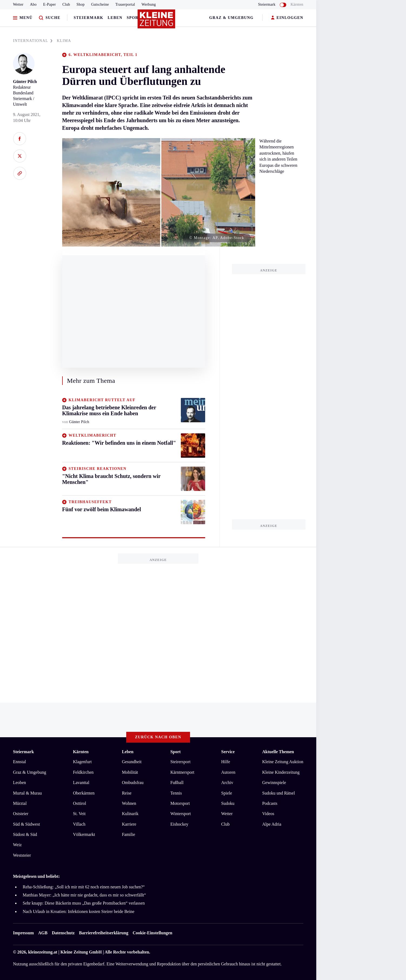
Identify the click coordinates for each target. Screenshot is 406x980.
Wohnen (129, 803)
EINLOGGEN (287, 18)
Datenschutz (63, 933)
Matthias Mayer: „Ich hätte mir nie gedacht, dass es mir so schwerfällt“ (84, 895)
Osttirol (80, 803)
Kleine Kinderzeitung (281, 772)
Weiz (17, 845)
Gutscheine (100, 4)
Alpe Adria (272, 824)
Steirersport (180, 762)
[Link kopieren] (20, 173)
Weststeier (22, 855)
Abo (33, 4)
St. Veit (79, 814)
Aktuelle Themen (278, 752)
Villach (79, 824)
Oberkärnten (84, 793)
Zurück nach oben (158, 737)
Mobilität (130, 772)
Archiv (227, 783)
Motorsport (180, 803)
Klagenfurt (82, 762)
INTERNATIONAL (33, 41)
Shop (81, 4)
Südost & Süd (25, 834)
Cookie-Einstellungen (153, 933)
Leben (115, 18)
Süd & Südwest (26, 824)
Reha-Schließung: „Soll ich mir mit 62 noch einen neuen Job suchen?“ (84, 887)
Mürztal (20, 803)
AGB (43, 933)
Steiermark (89, 18)
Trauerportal (125, 4)
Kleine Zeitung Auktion (283, 762)
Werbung (149, 4)
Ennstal (19, 762)
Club (66, 4)
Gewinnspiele (274, 783)
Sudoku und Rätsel (279, 793)
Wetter (18, 4)
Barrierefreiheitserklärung (104, 933)
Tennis (176, 793)
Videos (268, 814)
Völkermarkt (84, 834)
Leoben (19, 783)
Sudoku (228, 803)
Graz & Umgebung (231, 18)
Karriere (129, 824)
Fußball (177, 783)
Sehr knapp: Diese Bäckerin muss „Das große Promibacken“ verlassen (84, 903)
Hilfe (226, 762)
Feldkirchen (83, 772)
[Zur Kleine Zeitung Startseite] (157, 21)
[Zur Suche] (50, 18)
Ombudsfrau (133, 783)
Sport (134, 18)
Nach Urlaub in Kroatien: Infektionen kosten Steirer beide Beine (79, 911)
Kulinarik (130, 814)
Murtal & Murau (27, 793)
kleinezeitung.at (43, 952)
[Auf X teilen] (20, 156)
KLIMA (64, 41)
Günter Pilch (25, 82)
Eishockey (179, 824)
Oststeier (21, 814)
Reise (127, 793)
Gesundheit (132, 762)
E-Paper (50, 4)
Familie (129, 834)
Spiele (227, 793)
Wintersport (181, 814)
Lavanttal (81, 783)
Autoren (228, 772)
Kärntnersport (182, 772)
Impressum (23, 933)
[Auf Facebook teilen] (20, 139)
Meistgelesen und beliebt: (36, 876)
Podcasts (270, 803)
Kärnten (297, 4)
